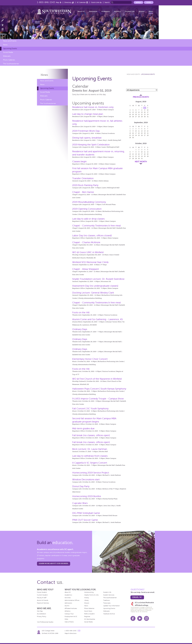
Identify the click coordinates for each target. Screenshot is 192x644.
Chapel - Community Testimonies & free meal (96, 226)
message (79, 631)
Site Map (40, 611)
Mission (87, 603)
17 (148, 112)
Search (107, 2)
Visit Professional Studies (45, 622)
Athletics (117, 11)
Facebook (133, 618)
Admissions (68, 603)
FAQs (66, 619)
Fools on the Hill (81, 312)
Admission (93, 11)
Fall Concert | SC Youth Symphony (90, 409)
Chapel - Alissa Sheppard (85, 269)
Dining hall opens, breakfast (87, 138)
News (151, 11)
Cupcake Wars (80, 503)
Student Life (130, 11)
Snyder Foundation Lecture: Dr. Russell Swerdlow (98, 279)
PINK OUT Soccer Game (85, 520)
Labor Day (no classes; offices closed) (92, 235)
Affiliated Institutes (71, 608)
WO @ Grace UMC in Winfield (88, 252)
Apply (138, 2)
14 (139, 112)
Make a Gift (4, 29)
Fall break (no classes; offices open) (91, 435)
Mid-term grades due (83, 428)
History (87, 598)
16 (145, 112)
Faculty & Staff (42, 598)
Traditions (106, 600)
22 (142, 114)
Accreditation (41, 614)
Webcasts (7, 56)
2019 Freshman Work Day (86, 131)
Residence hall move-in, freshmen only (93, 107)
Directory (68, 2)
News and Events (10, 41)
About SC (81, 11)
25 (130, 117)
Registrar (87, 616)
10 (148, 110)
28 (139, 117)
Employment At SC (71, 616)
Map (57, 2)
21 (139, 114)
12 (133, 112)
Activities (68, 598)
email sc (137, 597)
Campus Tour (69, 614)
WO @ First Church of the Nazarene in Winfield (97, 379)
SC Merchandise (90, 619)
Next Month (141, 162)
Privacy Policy (42, 616)
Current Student (42, 595)
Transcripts (107, 603)
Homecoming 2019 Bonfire (87, 496)
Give (149, 2)
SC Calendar (81, 2)
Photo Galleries (9, 60)
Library (86, 600)
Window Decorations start (86, 479)
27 (136, 117)
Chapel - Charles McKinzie (86, 242)
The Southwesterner (11, 64)
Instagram (146, 618)
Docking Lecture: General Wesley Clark (93, 293)
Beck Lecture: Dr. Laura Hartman (90, 449)
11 (130, 112)
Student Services (109, 595)
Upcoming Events (10, 49)
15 (142, 112)
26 (133, 117)
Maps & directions (71, 633)
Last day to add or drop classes (88, 219)
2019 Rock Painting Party (85, 185)
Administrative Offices (72, 600)
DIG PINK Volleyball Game (86, 513)
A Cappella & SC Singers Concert (90, 463)
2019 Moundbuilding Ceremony (89, 202)
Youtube (140, 618)
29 (142, 117)
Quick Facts (88, 611)
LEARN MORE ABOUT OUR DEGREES (53, 563)
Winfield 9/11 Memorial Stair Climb (90, 262)
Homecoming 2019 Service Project (91, 473)
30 (145, 117)
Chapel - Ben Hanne (83, 192)
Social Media (8, 52)
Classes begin (79, 161)
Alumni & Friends (43, 600)
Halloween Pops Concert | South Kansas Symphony (99, 389)
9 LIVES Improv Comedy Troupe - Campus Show (98, 399)
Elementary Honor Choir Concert (90, 359)
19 (133, 114)
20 (136, 114)
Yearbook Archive (109, 614)
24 (148, 114)
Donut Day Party (81, 486)
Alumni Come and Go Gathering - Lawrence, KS (97, 319)
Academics (106, 11)
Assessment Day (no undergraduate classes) (95, 286)
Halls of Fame (69, 622)
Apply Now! (4, 20)
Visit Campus (4, 25)
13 (136, 112)
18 (130, 114)
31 (148, 117)
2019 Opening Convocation (87, 209)
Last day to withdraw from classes (90, 456)
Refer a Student (89, 614)
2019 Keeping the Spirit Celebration (91, 145)
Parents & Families (43, 603)
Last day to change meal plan (88, 114)
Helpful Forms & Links (91, 595)
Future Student (42, 592)
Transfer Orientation (83, 178)
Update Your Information (111, 606)
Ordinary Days (80, 329)
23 (145, 114)
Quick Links (95, 2)
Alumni (142, 11)
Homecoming (89, 592)
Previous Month (141, 97)
